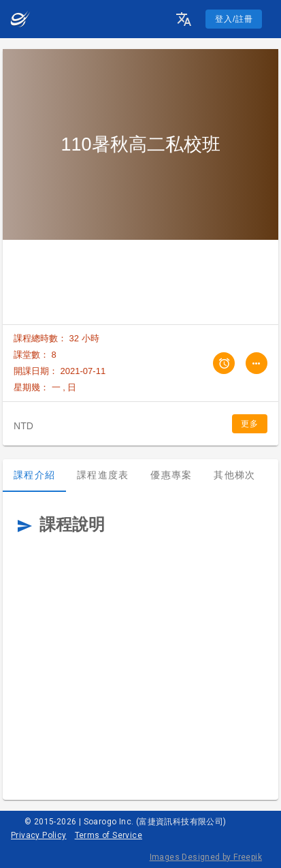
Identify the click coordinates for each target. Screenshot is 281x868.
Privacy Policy (39, 835)
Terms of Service (109, 835)
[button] (184, 19)
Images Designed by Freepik (206, 857)
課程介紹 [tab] (34, 475)
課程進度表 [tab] (103, 475)
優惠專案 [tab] (171, 475)
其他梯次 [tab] (234, 475)
